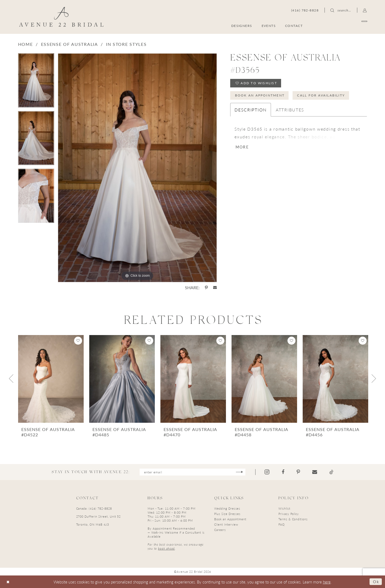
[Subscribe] (241, 472)
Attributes (290, 111)
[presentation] (51, 379)
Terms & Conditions (293, 519)
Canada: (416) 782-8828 (94, 509)
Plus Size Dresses (227, 514)
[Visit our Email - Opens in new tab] (317, 472)
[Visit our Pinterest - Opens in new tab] (300, 472)
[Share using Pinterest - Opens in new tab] (206, 288)
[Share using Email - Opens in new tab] (215, 288)
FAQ (282, 525)
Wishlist (284, 509)
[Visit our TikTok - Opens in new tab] (333, 472)
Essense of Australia (70, 44)
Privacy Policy (289, 514)
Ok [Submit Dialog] (376, 581)
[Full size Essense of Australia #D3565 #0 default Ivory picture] (137, 168)
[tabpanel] (36, 82)
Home (26, 44)
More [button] (243, 148)
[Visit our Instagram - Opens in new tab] (269, 472)
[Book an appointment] (341, 25)
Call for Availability (323, 96)
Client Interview (226, 525)
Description (251, 111)
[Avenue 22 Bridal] (61, 17)
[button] (365, 10)
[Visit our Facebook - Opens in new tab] (285, 472)
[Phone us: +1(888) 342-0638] (305, 10)
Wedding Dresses (227, 509)
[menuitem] (341, 25)
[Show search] (341, 10)
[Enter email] (192, 472)
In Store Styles (126, 44)
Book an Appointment (260, 96)
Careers (220, 530)
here (327, 582)
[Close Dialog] (8, 582)
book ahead (166, 549)
